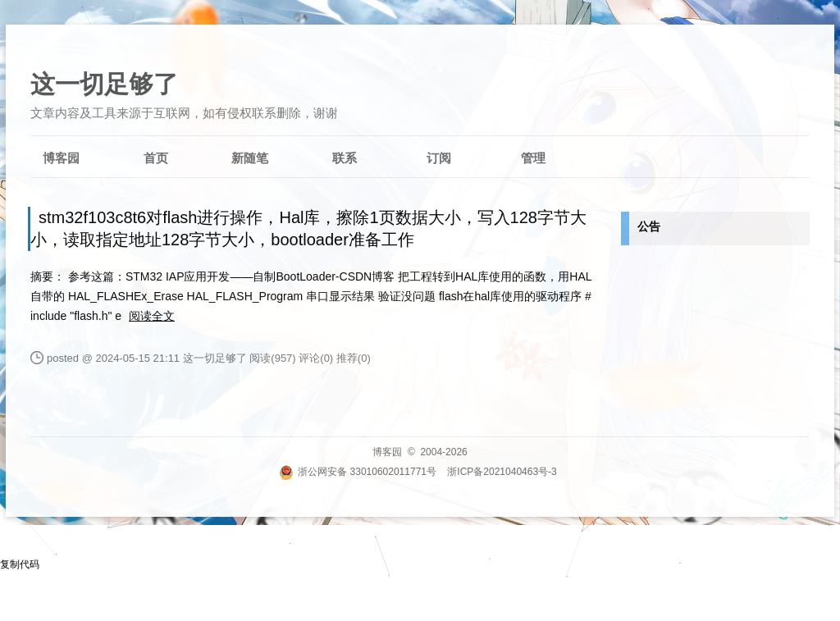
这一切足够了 (104, 84)
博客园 (61, 158)
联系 (345, 158)
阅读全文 (152, 316)
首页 (156, 158)
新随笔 (250, 158)
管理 (533, 158)
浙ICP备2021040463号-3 (502, 472)
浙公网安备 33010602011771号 (358, 472)
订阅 (439, 158)
